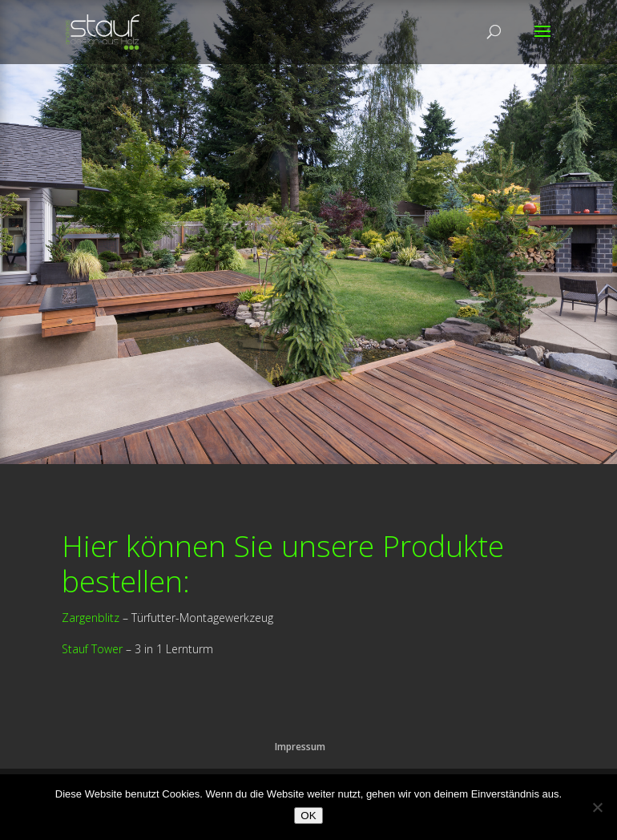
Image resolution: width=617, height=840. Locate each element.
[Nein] (597, 807)
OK (308, 816)
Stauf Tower (92, 649)
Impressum (300, 747)
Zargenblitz (91, 618)
